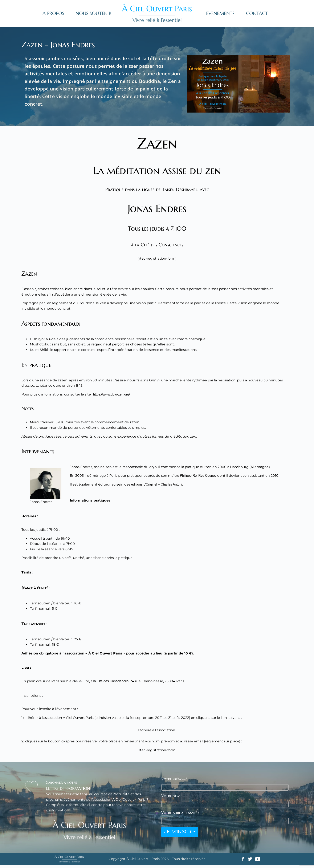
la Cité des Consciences (113, 684)
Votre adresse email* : (180, 816)
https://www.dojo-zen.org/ (115, 398)
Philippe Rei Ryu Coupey (201, 479)
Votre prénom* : (175, 782)
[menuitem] (53, 13)
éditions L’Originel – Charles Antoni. (161, 488)
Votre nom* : (172, 799)
